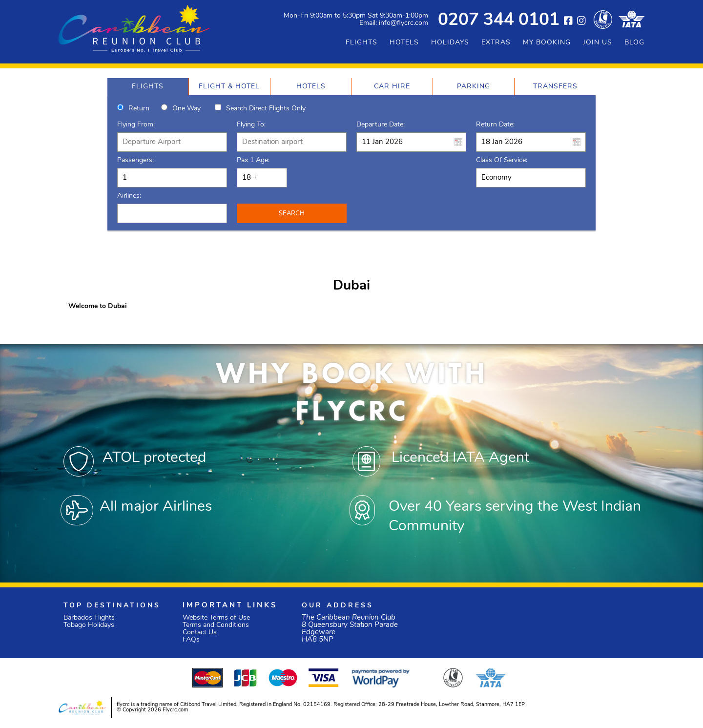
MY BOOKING (547, 43)
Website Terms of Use (216, 618)
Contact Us (200, 633)
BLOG (634, 43)
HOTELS (404, 43)
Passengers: (135, 160)
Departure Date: (381, 125)
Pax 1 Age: (253, 160)
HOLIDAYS (450, 43)
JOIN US (598, 43)
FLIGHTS (362, 43)
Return (139, 109)
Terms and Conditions (216, 625)
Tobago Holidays (89, 625)
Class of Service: (502, 160)
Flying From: (136, 125)
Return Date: (495, 125)
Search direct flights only (266, 109)
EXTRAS (496, 43)
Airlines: (129, 196)
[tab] (148, 87)
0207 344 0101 (499, 21)
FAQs (191, 640)
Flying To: (251, 125)
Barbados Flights (89, 618)
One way (186, 109)
